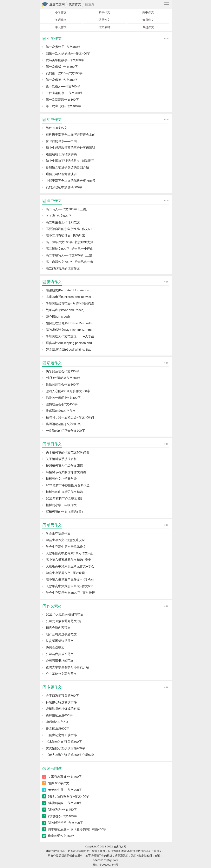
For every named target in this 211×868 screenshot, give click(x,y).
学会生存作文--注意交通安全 (65, 540)
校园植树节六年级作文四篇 (64, 465)
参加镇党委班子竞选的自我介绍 (67, 167)
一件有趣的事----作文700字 (64, 93)
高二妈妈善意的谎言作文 (63, 268)
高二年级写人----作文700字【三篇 (69, 255)
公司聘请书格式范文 (60, 661)
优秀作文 (75, 4)
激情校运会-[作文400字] (62, 404)
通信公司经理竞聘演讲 (61, 174)
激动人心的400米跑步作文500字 (68, 391)
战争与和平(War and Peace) (65, 310)
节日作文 (148, 20)
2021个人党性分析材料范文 (65, 614)
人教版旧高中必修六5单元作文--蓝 (69, 553)
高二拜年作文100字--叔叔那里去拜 (70, 242)
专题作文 (148, 27)
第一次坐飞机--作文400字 (63, 106)
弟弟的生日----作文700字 (65, 790)
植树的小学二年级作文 (61, 505)
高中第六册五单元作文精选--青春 (68, 560)
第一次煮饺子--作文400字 (63, 47)
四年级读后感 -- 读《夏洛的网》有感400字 (77, 829)
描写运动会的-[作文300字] (64, 424)
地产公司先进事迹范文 (61, 634)
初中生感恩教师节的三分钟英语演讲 (71, 148)
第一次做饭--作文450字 (62, 67)
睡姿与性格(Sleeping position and (69, 343)
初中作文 (104, 12)
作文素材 (104, 27)
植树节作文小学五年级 (61, 479)
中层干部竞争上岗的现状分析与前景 (71, 181)
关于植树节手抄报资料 (61, 459)
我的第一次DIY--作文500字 (64, 73)
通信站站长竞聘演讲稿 (61, 154)
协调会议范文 (55, 647)
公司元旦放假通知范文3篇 (64, 621)
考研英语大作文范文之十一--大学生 (70, 336)
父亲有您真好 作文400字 (65, 777)
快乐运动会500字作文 (61, 411)
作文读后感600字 (58, 728)
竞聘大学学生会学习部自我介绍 (67, 667)
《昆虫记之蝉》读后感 (61, 735)
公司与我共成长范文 (60, 654)
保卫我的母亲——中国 (61, 141)
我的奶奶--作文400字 (62, 816)
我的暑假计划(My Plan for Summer (70, 330)
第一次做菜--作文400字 (62, 80)
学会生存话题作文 (58, 533)
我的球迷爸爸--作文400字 (65, 823)
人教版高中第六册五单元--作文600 (70, 586)
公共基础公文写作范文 (61, 674)
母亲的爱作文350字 (61, 836)
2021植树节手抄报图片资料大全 (68, 485)
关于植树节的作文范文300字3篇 (68, 452)
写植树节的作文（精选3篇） (65, 512)
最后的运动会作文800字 (62, 384)
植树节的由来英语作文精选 (64, 492)
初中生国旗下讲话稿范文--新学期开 (70, 161)
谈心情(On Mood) (58, 317)
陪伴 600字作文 (57, 128)
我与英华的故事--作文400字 (65, 60)
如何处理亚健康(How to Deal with (69, 323)
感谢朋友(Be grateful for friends (67, 290)
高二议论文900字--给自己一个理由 (70, 249)
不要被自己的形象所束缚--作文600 (70, 229)
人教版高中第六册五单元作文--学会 (70, 566)
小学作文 (61, 12)
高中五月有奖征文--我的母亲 (65, 235)
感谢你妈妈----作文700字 (65, 803)
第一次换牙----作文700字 (63, 86)
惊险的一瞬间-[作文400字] (64, 398)
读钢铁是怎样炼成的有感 (63, 709)
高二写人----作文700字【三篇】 (67, 209)
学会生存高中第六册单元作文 (66, 547)
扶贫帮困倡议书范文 (60, 641)
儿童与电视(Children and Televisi (68, 297)
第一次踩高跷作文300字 (62, 99)
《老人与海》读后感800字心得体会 (70, 755)
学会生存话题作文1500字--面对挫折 (70, 593)
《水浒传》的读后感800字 (64, 742)
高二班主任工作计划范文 (63, 222)
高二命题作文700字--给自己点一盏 (70, 262)
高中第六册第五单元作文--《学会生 (70, 579)
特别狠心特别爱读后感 (61, 702)
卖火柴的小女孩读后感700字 (65, 748)
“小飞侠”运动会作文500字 (63, 378)
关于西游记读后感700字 (62, 695)
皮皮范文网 (57, 4)
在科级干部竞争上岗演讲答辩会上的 (71, 134)
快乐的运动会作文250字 (62, 371)
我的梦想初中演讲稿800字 (64, 187)
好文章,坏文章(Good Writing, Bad (69, 349)
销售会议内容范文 (58, 628)
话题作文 (104, 20)
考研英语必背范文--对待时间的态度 (70, 303)
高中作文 (148, 12)
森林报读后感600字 (59, 715)
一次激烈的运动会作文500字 (65, 431)
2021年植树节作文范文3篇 (64, 498)
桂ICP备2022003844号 (105, 865)
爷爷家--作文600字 (59, 216)
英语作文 (61, 20)
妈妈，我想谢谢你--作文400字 (68, 796)
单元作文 (61, 27)
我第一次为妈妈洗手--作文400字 (68, 53)
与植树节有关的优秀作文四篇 (66, 472)
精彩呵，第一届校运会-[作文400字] (70, 417)
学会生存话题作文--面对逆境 (65, 573)
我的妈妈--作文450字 (62, 809)
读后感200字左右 (58, 722)
